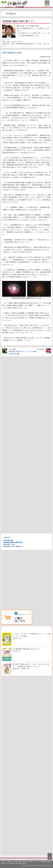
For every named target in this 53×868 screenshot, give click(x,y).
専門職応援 (11, 14)
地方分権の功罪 (8, 540)
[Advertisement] (26, 445)
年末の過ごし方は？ (10, 544)
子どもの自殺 (32, 351)
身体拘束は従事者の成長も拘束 (13, 542)
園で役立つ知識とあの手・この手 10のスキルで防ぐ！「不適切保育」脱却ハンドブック (31, 666)
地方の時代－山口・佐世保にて (13, 546)
